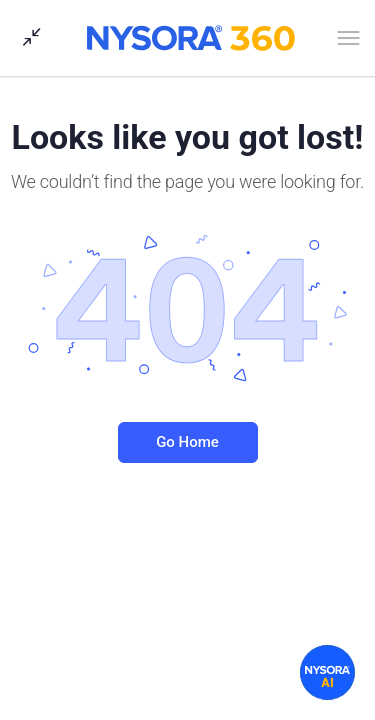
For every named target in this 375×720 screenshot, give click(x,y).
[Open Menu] (348, 41)
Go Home (187, 442)
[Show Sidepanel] (27, 38)
